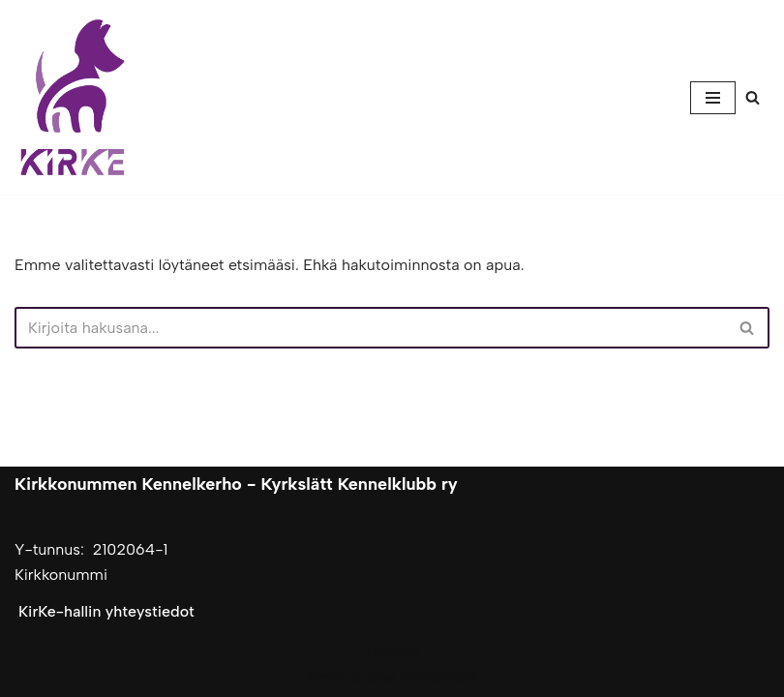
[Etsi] (753, 97)
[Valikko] (713, 98)
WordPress (439, 676)
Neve (325, 676)
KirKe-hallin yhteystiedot (106, 611)
